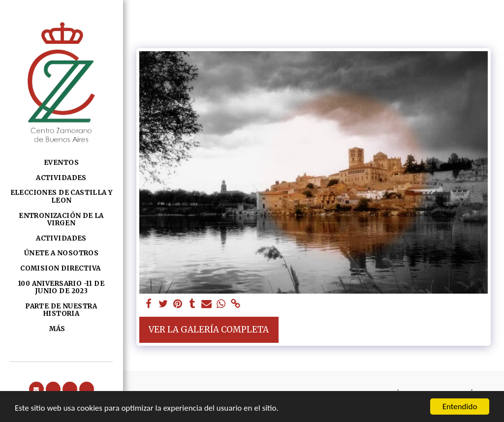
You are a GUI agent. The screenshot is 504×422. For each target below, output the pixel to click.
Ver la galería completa (209, 330)
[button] (36, 389)
